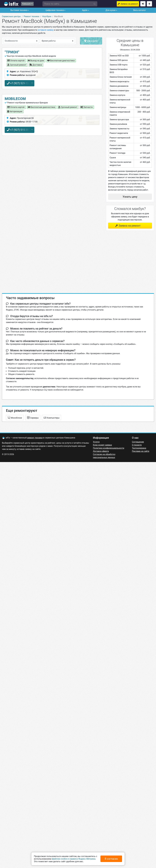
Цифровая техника (54, 10)
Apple (84, 10)
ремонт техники (35, 438)
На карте (91, 41)
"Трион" (12, 52)
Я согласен (111, 859)
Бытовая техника (19, 10)
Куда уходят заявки (102, 445)
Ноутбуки (47, 16)
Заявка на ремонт (129, 4)
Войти (143, 4)
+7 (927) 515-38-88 (19, 130)
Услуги (96, 442)
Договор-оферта (101, 451)
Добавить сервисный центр (149, 4)
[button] (70, 4)
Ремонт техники (31, 16)
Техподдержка (139, 448)
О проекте (137, 445)
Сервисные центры (11, 16)
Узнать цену (130, 197)
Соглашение (138, 442)
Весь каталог (140, 10)
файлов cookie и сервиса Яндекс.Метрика (74, 859)
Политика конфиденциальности (109, 448)
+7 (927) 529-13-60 (19, 83)
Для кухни (110, 10)
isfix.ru (11, 4)
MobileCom (15, 99)
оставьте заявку (46, 30)
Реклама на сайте (141, 451)
